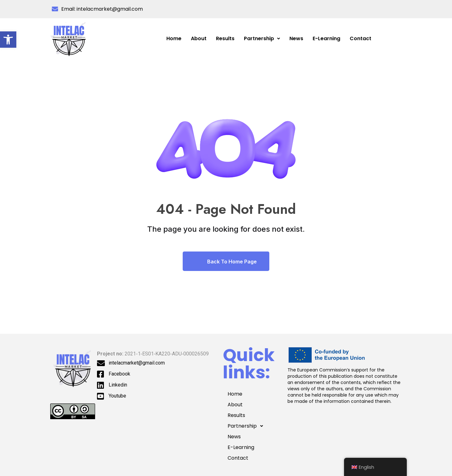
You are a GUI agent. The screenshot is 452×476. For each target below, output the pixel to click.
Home (174, 38)
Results (225, 38)
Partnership (262, 38)
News (296, 38)
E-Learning (326, 38)
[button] (8, 40)
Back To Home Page (226, 261)
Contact (361, 38)
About (199, 38)
